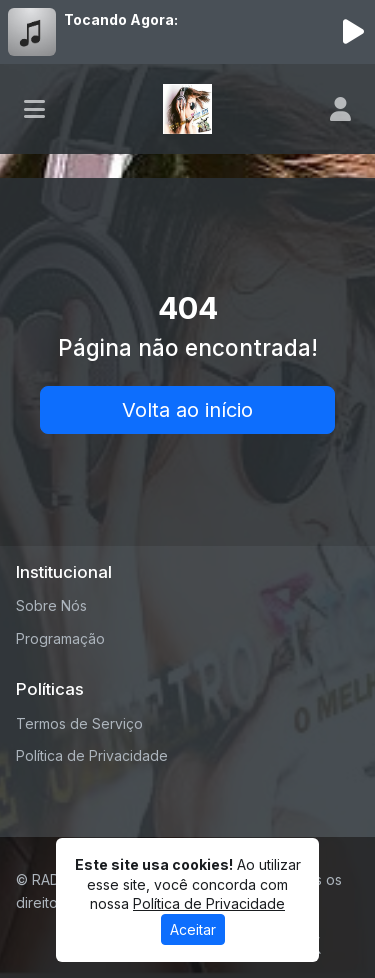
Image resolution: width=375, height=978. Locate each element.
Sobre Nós (51, 605)
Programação (60, 638)
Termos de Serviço (79, 723)
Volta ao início (187, 410)
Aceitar (193, 929)
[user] (340, 109)
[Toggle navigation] (34, 109)
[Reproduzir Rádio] (353, 32)
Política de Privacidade (92, 755)
